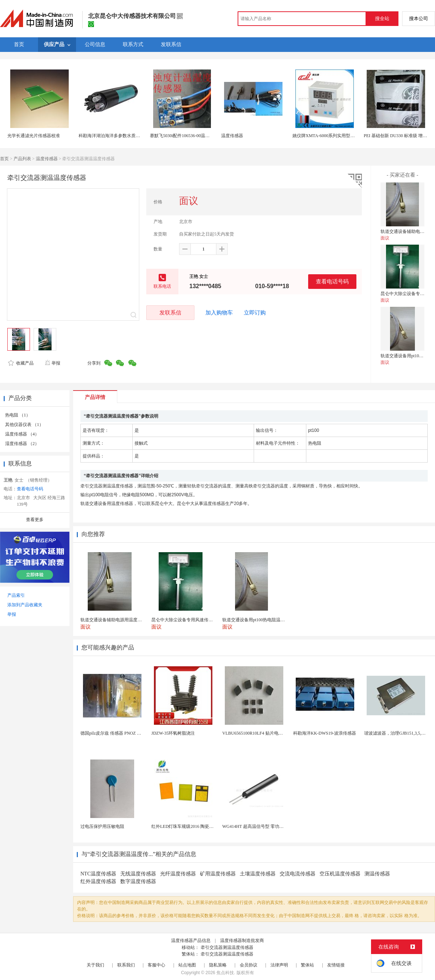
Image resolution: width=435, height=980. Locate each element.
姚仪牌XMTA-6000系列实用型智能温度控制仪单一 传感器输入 (353, 136)
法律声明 (279, 965)
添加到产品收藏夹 (25, 605)
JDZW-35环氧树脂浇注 (173, 733)
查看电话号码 (332, 281)
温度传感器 (232, 136)
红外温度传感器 (98, 881)
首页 (4, 159)
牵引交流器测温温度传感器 (227, 947)
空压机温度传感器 (340, 874)
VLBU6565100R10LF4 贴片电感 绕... (257, 733)
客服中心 (156, 965)
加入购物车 (219, 313)
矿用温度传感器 (218, 874)
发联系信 (170, 312)
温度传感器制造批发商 (242, 941)
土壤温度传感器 (258, 874)
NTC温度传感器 (98, 874)
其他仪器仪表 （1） (24, 425)
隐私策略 (218, 965)
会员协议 (249, 965)
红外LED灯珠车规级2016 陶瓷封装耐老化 (191, 826)
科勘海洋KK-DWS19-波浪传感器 (325, 733)
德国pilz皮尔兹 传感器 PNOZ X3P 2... (116, 733)
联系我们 (126, 965)
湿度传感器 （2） (22, 444)
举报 (52, 363)
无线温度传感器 (138, 874)
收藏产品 (21, 363)
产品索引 (16, 595)
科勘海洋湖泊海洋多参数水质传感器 (114, 136)
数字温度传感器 (138, 881)
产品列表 (22, 159)
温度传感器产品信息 (191, 941)
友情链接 (336, 965)
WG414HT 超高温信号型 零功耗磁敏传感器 (264, 826)
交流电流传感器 (298, 874)
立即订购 (255, 313)
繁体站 (307, 965)
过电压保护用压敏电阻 (102, 826)
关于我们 (95, 965)
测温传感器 (377, 874)
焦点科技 (225, 973)
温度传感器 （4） (22, 434)
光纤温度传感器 (178, 874)
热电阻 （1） (18, 415)
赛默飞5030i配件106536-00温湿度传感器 (188, 136)
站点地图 (187, 965)
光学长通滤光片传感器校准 (34, 136)
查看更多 (35, 520)
